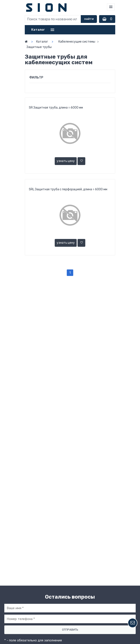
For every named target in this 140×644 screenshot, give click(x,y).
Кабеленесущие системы (77, 42)
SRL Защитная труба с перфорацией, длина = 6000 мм (68, 189)
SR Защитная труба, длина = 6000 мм (56, 108)
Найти (89, 19)
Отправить (70, 630)
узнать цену (66, 161)
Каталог (42, 42)
